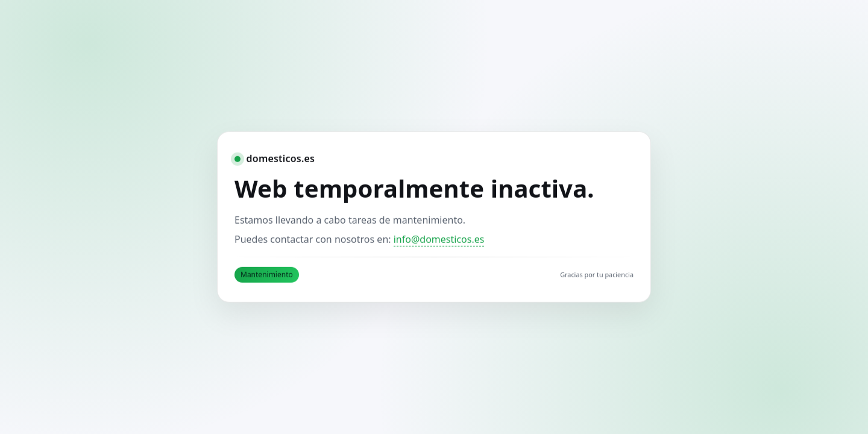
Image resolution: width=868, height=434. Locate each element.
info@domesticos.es (439, 239)
